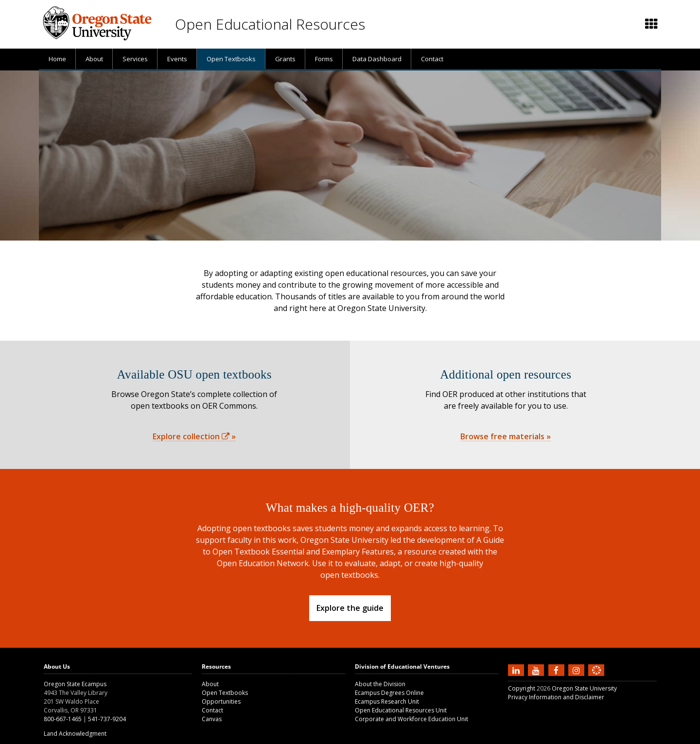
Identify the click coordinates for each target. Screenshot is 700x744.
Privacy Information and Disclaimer (556, 697)
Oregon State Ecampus (75, 684)
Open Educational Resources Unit (401, 710)
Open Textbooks (231, 59)
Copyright (522, 688)
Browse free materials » (506, 436)
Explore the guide (350, 608)
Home (57, 59)
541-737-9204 (107, 719)
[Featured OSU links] (651, 24)
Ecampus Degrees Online (389, 693)
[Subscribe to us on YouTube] (537, 670)
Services (135, 59)
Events (177, 59)
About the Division (380, 684)
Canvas (212, 719)
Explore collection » (194, 436)
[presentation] (651, 24)
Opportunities (221, 701)
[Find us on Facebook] (558, 670)
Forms (324, 59)
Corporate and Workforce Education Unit (411, 719)
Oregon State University (584, 688)
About (94, 59)
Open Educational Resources (270, 24)
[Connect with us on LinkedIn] (517, 670)
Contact (432, 59)
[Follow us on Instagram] (577, 670)
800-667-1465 (63, 719)
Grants (285, 59)
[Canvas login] (596, 678)
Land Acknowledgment (75, 734)
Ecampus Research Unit (387, 701)
